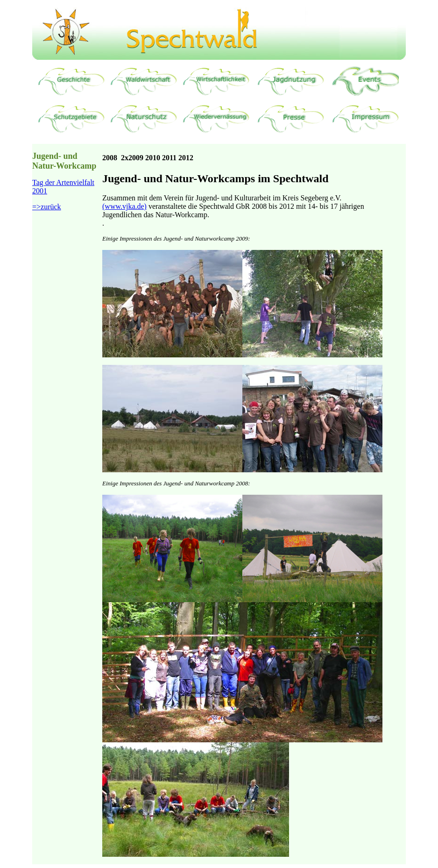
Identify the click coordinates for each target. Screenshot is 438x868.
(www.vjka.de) (124, 206)
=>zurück (47, 207)
